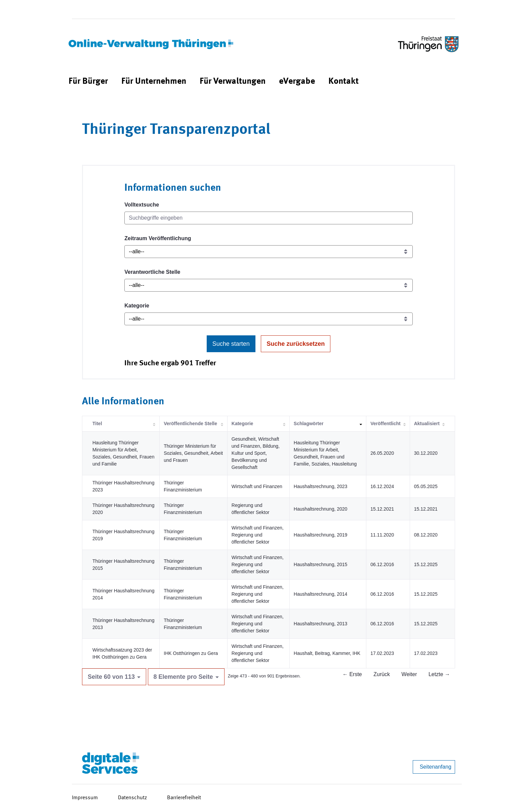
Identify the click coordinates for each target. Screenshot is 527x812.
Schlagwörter (309, 423)
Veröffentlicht (385, 423)
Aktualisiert (427, 423)
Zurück (382, 674)
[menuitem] (88, 82)
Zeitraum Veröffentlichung (158, 238)
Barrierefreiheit (184, 798)
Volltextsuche (142, 205)
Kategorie (137, 306)
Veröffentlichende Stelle (190, 423)
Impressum (85, 798)
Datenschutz (132, 798)
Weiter (409, 674)
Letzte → (439, 674)
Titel (97, 423)
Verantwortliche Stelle (152, 272)
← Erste (352, 674)
